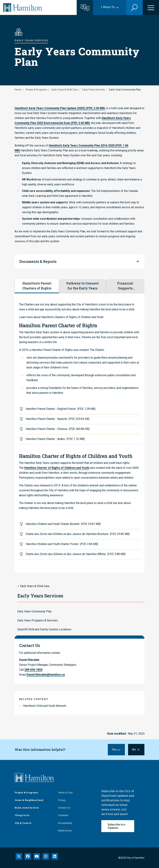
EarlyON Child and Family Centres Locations (44, 629)
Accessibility (65, 823)
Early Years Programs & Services (38, 620)
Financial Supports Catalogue (125, 286)
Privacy (62, 800)
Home (18, 90)
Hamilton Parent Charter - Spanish (58, 419)
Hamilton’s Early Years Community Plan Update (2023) (60, 108)
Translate (63, 815)
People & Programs (36, 90)
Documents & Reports (38, 261)
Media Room (65, 831)
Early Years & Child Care (65, 90)
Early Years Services (94, 90)
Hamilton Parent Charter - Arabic (55, 439)
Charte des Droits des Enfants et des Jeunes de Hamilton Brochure (78, 534)
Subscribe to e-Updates (117, 826)
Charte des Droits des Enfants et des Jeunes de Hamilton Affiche (76, 554)
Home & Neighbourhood (29, 800)
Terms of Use (65, 793)
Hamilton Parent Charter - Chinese (58, 429)
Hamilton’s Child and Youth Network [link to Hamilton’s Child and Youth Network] (45, 706)
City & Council (23, 823)
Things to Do (22, 815)
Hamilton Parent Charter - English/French (61, 409)
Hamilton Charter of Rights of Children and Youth (57, 468)
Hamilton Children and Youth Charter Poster (62, 544)
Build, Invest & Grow (27, 808)
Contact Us (64, 808)
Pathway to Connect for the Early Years (82, 286)
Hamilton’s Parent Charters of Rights (37, 286)
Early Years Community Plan (34, 611)
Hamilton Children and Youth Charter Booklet (63, 524)
